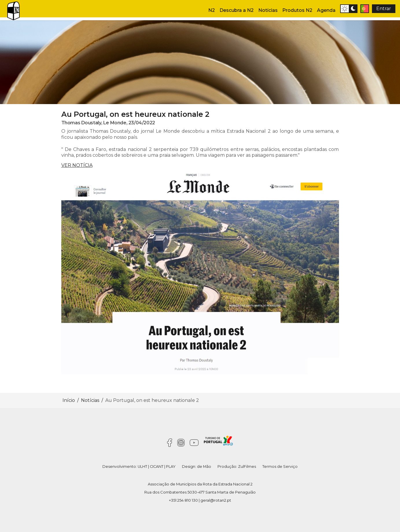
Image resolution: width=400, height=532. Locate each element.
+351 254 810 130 (183, 500)
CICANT (157, 467)
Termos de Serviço (280, 467)
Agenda (326, 10)
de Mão (204, 467)
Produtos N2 (297, 10)
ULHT (142, 467)
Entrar (384, 9)
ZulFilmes (247, 467)
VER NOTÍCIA (77, 165)
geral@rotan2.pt (216, 500)
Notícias (268, 10)
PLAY (171, 467)
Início (69, 400)
